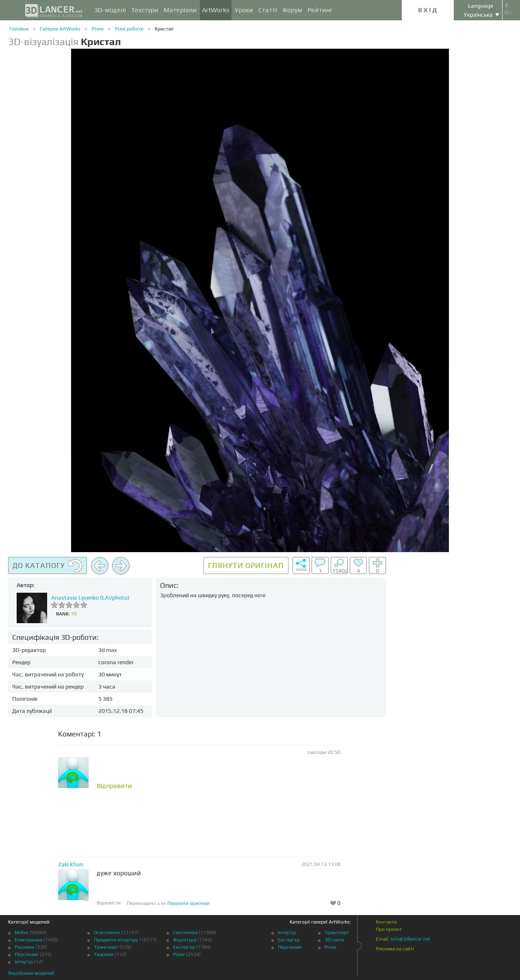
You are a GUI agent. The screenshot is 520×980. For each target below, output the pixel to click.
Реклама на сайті (395, 949)
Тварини (104, 954)
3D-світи (334, 940)
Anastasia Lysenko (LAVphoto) (90, 598)
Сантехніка (185, 933)
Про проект (389, 929)
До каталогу (48, 566)
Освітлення (107, 933)
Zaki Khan (71, 864)
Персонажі (27, 954)
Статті (268, 10)
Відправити (114, 786)
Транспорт (106, 947)
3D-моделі (110, 10)
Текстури (145, 10)
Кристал (164, 29)
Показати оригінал (188, 903)
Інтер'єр (24, 962)
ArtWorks (216, 10)
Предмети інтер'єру (116, 940)
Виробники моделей (31, 973)
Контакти (386, 922)
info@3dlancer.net (410, 939)
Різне (98, 29)
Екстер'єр (184, 947)
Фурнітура (185, 940)
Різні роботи (129, 29)
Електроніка (28, 940)
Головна (19, 29)
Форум (292, 10)
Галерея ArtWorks (60, 29)
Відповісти (109, 903)
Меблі (21, 933)
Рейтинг (320, 10)
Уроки (244, 10)
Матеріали (180, 10)
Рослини (24, 947)
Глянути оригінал (246, 565)
